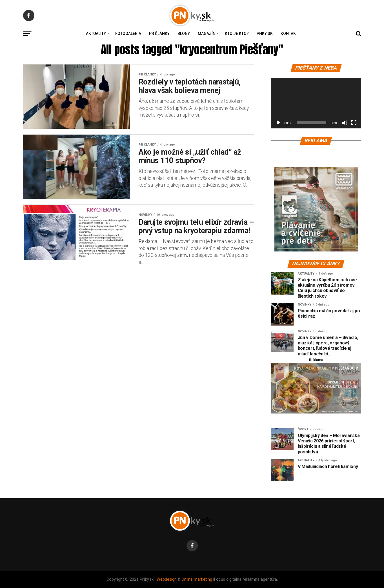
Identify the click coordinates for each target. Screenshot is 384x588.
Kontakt (289, 34)
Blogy (184, 34)
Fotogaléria (128, 34)
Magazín (207, 34)
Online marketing (197, 579)
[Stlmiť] (345, 123)
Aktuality (96, 34)
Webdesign (167, 579)
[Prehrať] (278, 123)
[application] (316, 103)
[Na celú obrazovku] (354, 123)
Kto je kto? (237, 34)
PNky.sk (265, 34)
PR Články (159, 34)
